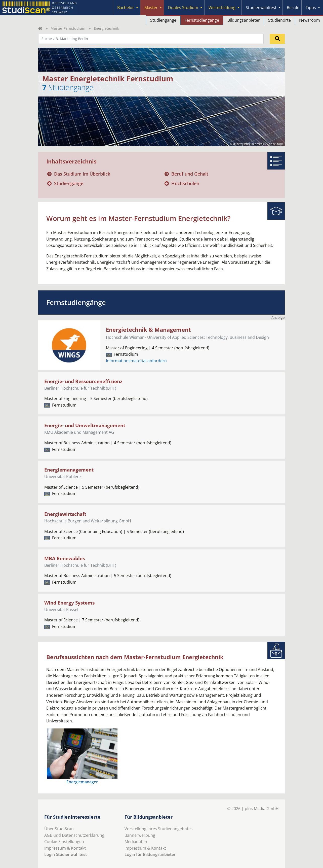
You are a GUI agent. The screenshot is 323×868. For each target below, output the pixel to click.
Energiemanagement (69, 470)
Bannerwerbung (140, 835)
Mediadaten (136, 842)
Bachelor (126, 8)
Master (151, 8)
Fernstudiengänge (202, 20)
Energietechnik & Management (148, 330)
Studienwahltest (261, 8)
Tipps (311, 8)
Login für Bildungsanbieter (150, 854)
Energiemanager (82, 782)
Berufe (293, 8)
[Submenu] (137, 8)
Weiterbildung (222, 8)
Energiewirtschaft (65, 514)
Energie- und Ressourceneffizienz (83, 381)
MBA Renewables (65, 558)
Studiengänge (163, 20)
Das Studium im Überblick (82, 174)
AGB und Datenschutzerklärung (74, 835)
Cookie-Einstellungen (64, 842)
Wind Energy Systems (69, 603)
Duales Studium (183, 8)
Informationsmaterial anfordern (136, 361)
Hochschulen (185, 183)
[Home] (40, 28)
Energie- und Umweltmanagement (85, 425)
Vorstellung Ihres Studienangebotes (159, 829)
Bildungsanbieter (244, 20)
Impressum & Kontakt (65, 848)
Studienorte (279, 20)
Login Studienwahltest (66, 854)
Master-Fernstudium (68, 28)
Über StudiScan (59, 829)
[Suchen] (277, 39)
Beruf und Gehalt (190, 174)
